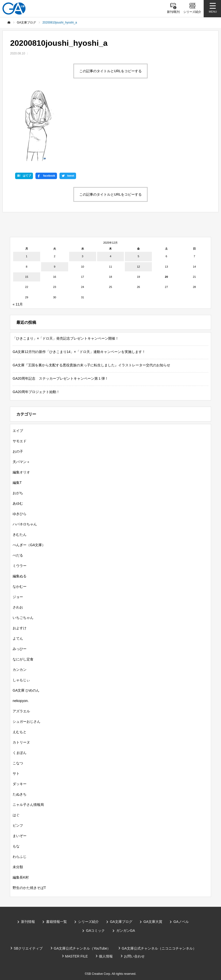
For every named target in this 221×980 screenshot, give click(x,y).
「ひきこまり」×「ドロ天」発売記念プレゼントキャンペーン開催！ (66, 338)
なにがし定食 (23, 659)
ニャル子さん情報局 (28, 805)
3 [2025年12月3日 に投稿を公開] (83, 256)
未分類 (18, 867)
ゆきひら (20, 514)
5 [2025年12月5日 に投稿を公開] (138, 256)
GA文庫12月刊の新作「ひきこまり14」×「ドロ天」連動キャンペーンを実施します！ (79, 352)
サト (16, 773)
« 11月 (18, 304)
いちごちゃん (23, 618)
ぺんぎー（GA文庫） (29, 545)
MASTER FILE (77, 956)
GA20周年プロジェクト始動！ (36, 392)
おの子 (18, 451)
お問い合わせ (134, 956)
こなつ (18, 763)
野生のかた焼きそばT (29, 888)
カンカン (20, 670)
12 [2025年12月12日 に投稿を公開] (138, 267)
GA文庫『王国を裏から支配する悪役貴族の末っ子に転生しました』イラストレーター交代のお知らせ (91, 365)
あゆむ (18, 503)
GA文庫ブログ (121, 922)
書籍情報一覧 (56, 922)
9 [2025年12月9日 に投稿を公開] (55, 267)
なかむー (20, 586)
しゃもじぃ (21, 680)
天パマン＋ (21, 462)
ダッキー (20, 784)
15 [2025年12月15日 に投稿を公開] (27, 277)
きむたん (20, 535)
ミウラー (20, 566)
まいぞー (20, 836)
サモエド (20, 441)
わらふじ (20, 857)
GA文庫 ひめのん (26, 690)
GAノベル (181, 922)
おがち (18, 493)
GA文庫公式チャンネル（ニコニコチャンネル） (159, 948)
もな (16, 846)
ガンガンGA (126, 931)
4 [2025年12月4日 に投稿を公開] (110, 256)
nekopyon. (21, 701)
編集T (17, 483)
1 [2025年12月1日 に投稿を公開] (27, 256)
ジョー (18, 597)
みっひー (20, 649)
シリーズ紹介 (88, 922)
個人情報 (106, 956)
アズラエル (21, 711)
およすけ (20, 628)
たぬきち (20, 794)
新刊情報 (28, 922)
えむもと (20, 732)
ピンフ (18, 825)
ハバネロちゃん (25, 524)
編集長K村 (21, 877)
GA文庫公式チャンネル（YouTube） (82, 948)
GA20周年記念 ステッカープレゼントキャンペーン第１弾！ (60, 378)
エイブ (18, 431)
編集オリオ (21, 472)
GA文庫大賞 (153, 922)
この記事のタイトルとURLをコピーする (110, 71)
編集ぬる (20, 576)
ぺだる (18, 555)
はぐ (16, 815)
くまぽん (20, 753)
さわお (18, 607)
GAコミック (95, 931)
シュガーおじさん (27, 722)
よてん (18, 638)
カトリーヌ (21, 742)
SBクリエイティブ (28, 948)
